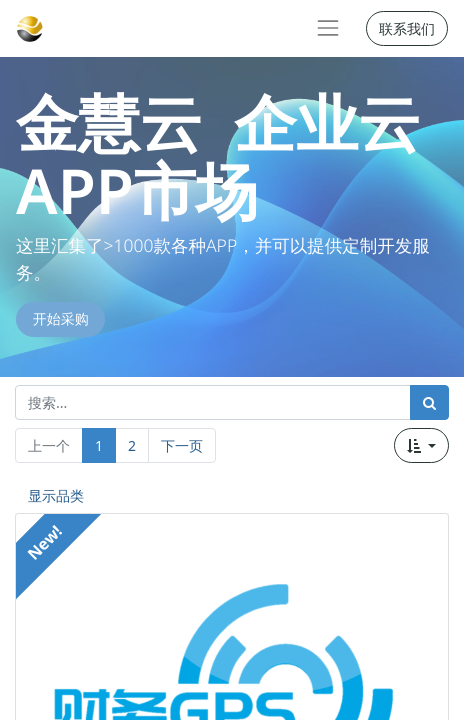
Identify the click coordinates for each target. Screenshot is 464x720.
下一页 (182, 445)
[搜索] (429, 402)
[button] (421, 445)
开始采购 (60, 319)
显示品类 (56, 495)
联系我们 (407, 28)
